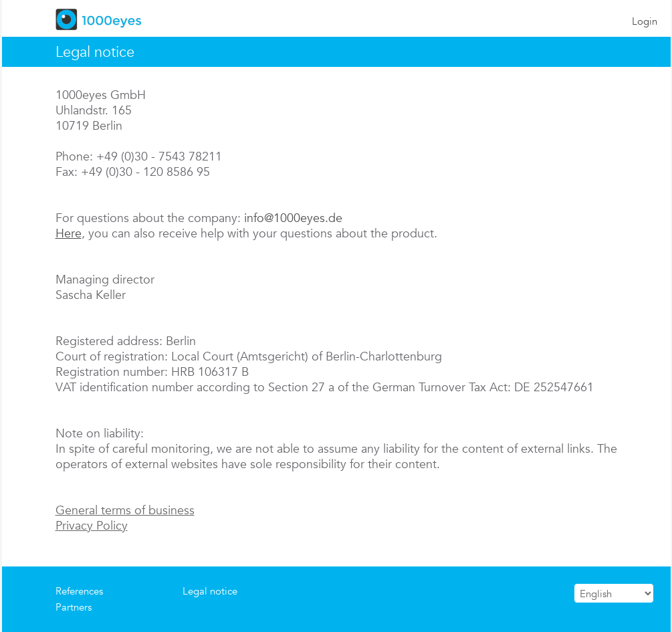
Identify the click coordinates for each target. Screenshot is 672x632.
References (79, 591)
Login (645, 21)
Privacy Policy (92, 525)
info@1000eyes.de (293, 218)
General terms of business (125, 510)
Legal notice (210, 591)
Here (69, 233)
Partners (74, 607)
